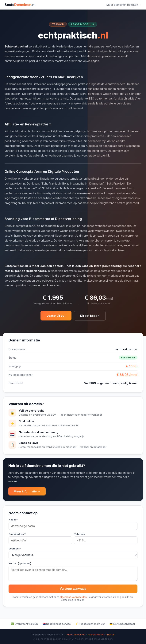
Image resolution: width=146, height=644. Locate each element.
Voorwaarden (96, 634)
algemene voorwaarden (73, 597)
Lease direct (56, 316)
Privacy (110, 634)
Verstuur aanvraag (73, 589)
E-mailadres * (17, 534)
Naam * (13, 520)
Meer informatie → (27, 491)
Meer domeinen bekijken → (124, 5)
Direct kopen (90, 316)
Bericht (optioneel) (20, 563)
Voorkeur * (15, 548)
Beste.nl (20, 5)
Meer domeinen (76, 634)
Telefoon (79, 534)
